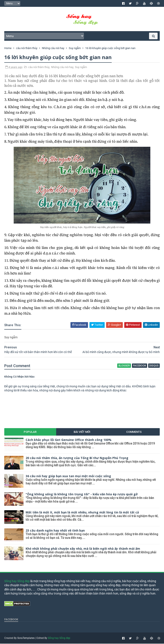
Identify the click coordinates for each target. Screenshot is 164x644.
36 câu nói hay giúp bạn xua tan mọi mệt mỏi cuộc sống (68, 476)
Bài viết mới (82, 432)
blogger (124, 366)
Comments (134, 432)
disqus (154, 366)
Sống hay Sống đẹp (17, 581)
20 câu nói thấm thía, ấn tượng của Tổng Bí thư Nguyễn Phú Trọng (77, 458)
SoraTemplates (26, 638)
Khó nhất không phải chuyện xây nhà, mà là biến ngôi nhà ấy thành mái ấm (83, 549)
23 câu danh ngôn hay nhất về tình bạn (55, 531)
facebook (140, 366)
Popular (30, 432)
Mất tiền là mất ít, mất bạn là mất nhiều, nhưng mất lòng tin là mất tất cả (82, 513)
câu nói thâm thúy (39, 68)
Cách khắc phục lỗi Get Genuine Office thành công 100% (69, 440)
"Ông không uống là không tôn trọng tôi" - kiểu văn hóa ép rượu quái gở (82, 495)
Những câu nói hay (62, 68)
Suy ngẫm (81, 68)
